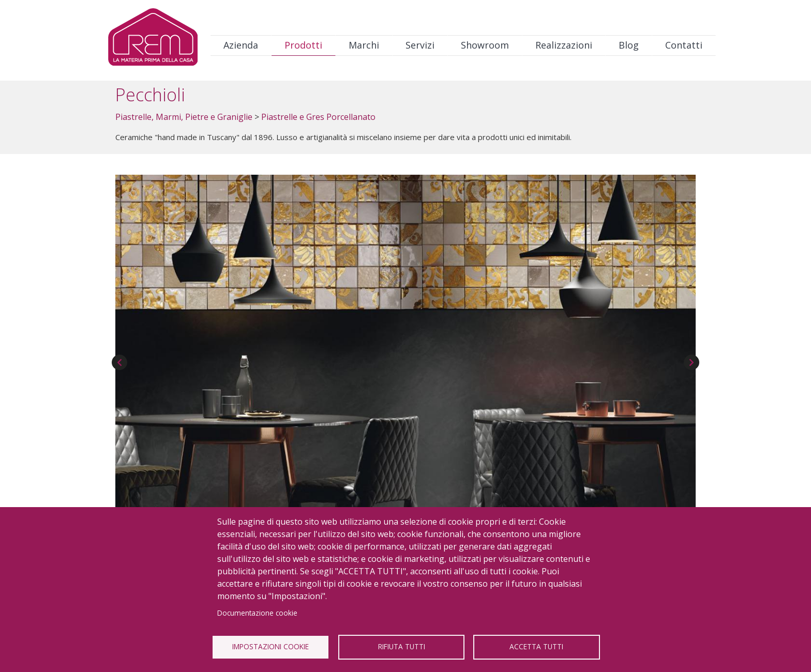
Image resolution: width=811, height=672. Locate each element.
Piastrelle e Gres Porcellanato (318, 117)
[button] (405, 340)
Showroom (485, 45)
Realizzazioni (564, 45)
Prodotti (303, 45)
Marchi (364, 45)
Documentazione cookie (257, 613)
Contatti (684, 45)
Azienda (241, 45)
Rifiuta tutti (402, 646)
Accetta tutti (536, 646)
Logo (153, 40)
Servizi (420, 45)
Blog (629, 45)
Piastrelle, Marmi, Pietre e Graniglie (184, 117)
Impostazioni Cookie (271, 646)
